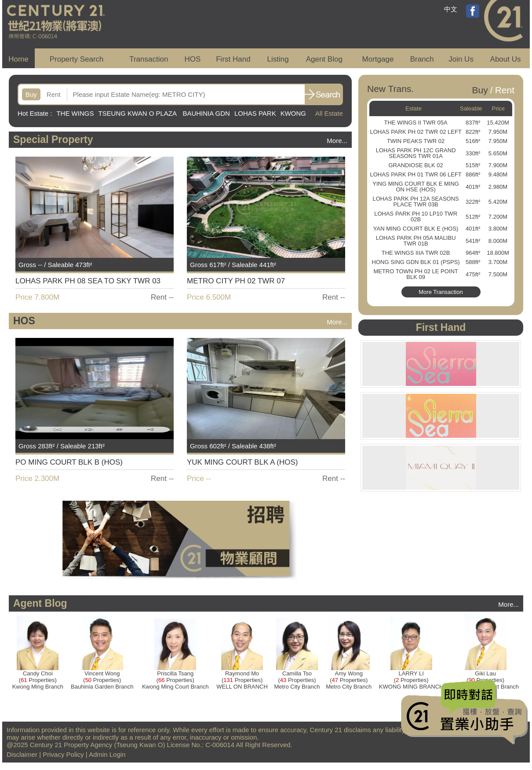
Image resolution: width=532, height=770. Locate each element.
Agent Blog (324, 59)
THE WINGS (75, 113)
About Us (506, 59)
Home (18, 59)
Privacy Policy (63, 754)
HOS (193, 59)
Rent (54, 94)
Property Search (77, 59)
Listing (278, 59)
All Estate (329, 113)
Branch (422, 59)
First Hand (233, 59)
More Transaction (441, 292)
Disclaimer (22, 754)
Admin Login (107, 754)
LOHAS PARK (255, 113)
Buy (31, 94)
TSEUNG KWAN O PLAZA (138, 113)
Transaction (149, 59)
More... (337, 141)
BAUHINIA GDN (206, 113)
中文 (451, 9)
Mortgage (378, 59)
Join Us (461, 59)
